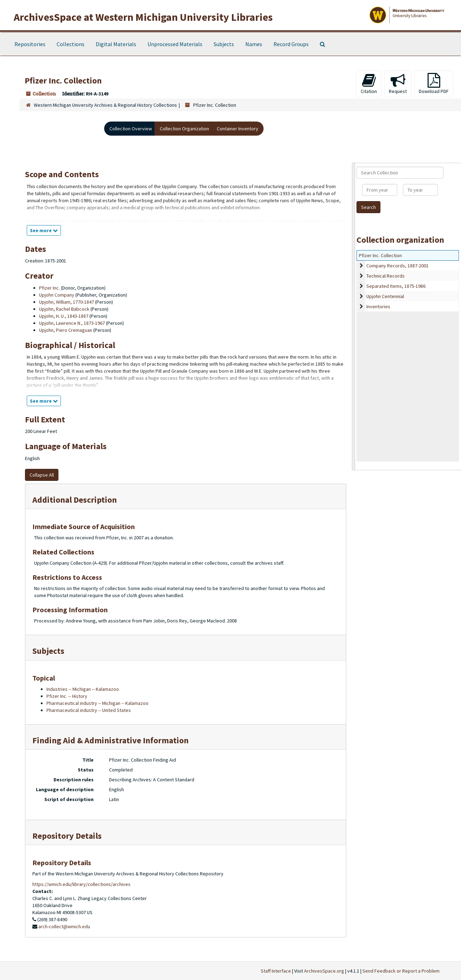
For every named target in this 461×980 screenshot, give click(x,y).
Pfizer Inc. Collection (380, 255)
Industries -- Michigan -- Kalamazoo (83, 689)
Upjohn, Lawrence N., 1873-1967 (72, 323)
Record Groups (291, 44)
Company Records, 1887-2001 (397, 266)
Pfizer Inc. (49, 288)
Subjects (224, 44)
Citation (369, 84)
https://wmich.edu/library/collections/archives (81, 884)
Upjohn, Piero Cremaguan (66, 330)
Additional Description (75, 500)
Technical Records (386, 276)
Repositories (30, 44)
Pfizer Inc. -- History (67, 696)
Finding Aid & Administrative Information (110, 740)
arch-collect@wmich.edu (64, 926)
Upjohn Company (57, 295)
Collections (71, 44)
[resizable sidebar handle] (354, 316)
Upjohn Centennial (385, 296)
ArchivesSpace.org (324, 971)
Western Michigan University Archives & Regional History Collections (105, 105)
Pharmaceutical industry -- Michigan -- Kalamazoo (97, 703)
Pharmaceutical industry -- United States (89, 710)
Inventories (378, 306)
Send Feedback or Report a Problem (401, 971)
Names (254, 44)
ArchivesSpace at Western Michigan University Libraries (143, 17)
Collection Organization (184, 129)
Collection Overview (131, 129)
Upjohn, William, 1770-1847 (67, 302)
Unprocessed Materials (175, 44)
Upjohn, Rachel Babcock (64, 309)
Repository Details (67, 836)
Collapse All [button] (42, 475)
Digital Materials (116, 44)
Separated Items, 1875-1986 (396, 286)
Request (398, 84)
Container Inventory (238, 129)
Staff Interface (276, 971)
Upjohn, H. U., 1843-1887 (64, 316)
